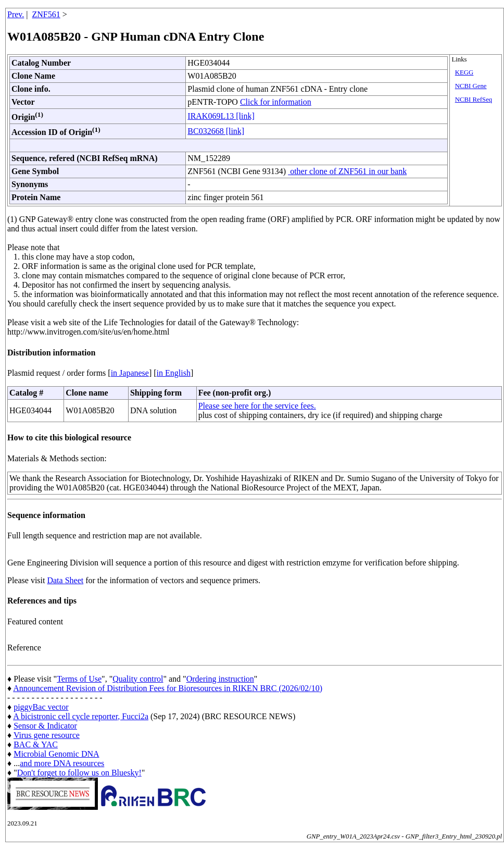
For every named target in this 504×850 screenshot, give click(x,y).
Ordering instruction (220, 679)
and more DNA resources (62, 763)
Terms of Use (79, 679)
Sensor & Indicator (45, 726)
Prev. (16, 14)
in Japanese (130, 373)
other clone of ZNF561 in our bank (347, 171)
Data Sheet (65, 580)
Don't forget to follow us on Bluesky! (79, 773)
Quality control (138, 679)
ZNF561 (46, 14)
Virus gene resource (47, 735)
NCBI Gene (471, 86)
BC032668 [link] (216, 131)
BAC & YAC (36, 744)
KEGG (464, 72)
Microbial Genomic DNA (56, 754)
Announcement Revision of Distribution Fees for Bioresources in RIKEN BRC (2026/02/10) (168, 688)
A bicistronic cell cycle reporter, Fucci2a (81, 716)
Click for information (276, 102)
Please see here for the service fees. (257, 406)
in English (174, 373)
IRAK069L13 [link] (221, 116)
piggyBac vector (41, 707)
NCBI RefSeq (474, 100)
